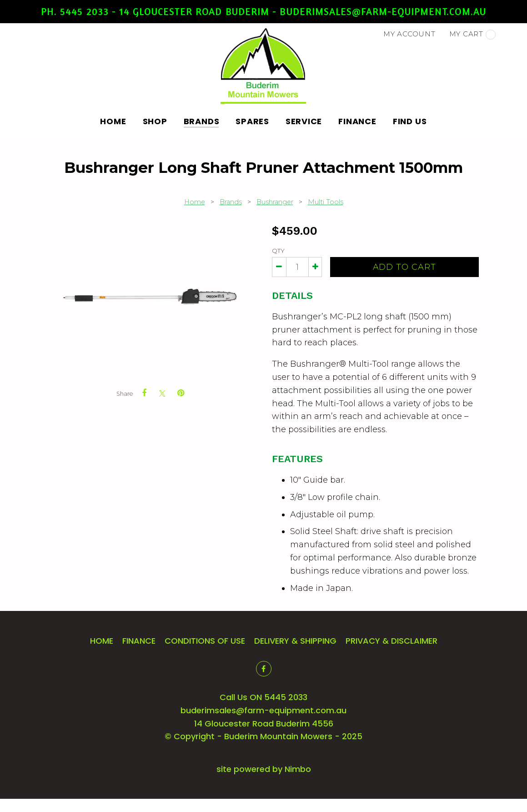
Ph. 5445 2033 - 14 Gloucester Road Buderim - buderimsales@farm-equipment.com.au (263, 11)
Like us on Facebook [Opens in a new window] (264, 669)
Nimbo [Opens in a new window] (298, 769)
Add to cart (404, 267)
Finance (357, 121)
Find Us (410, 121)
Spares (252, 121)
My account (409, 34)
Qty (278, 251)
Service (304, 121)
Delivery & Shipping (295, 641)
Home (113, 121)
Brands (202, 121)
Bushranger (275, 202)
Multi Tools (326, 202)
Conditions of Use (205, 641)
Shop (155, 121)
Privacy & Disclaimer (391, 641)
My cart (472, 35)
